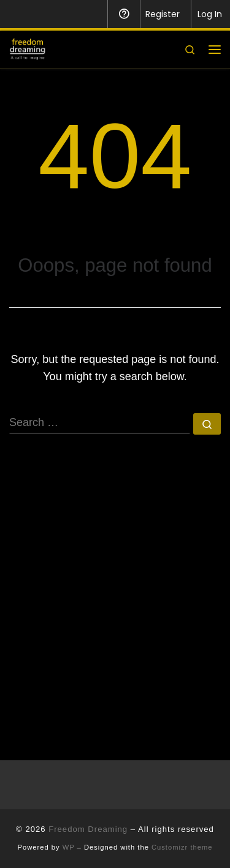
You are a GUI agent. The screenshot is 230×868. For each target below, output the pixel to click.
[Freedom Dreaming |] (28, 48)
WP (69, 847)
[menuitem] (17, 14)
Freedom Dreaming (88, 829)
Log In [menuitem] (210, 14)
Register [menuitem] (163, 14)
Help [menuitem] (124, 14)
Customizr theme (182, 847)
